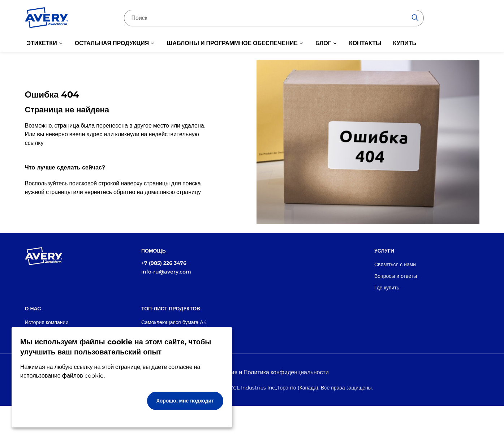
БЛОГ (323, 43)
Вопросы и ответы (396, 276)
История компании (47, 322)
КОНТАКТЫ (365, 43)
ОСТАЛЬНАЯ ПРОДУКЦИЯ (112, 43)
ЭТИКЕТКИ (42, 43)
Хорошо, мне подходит (185, 401)
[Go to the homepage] (47, 19)
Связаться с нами (395, 264)
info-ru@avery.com (166, 272)
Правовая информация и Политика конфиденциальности (252, 372)
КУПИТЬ (405, 43)
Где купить (387, 288)
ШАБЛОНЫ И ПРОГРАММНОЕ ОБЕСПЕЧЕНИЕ (232, 43)
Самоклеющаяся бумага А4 (174, 322)
